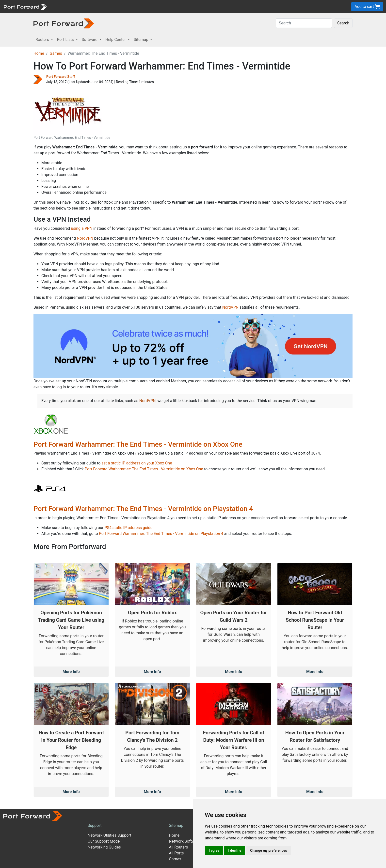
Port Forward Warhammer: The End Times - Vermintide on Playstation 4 (143, 509)
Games (56, 53)
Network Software (185, 841)
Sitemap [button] (141, 40)
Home (39, 53)
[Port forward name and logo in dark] (64, 23)
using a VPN (82, 228)
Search (343, 23)
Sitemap (176, 825)
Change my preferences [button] (268, 850)
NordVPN (85, 238)
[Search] (304, 23)
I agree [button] (214, 850)
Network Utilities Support (109, 835)
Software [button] (90, 40)
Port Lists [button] (66, 40)
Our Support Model (104, 841)
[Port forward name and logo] (25, 6)
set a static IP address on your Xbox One (137, 463)
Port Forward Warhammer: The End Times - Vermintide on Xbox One (138, 444)
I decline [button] (235, 850)
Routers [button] (43, 40)
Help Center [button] (116, 40)
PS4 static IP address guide (128, 528)
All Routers (178, 847)
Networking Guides (104, 847)
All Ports (176, 853)
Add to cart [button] (367, 7)
